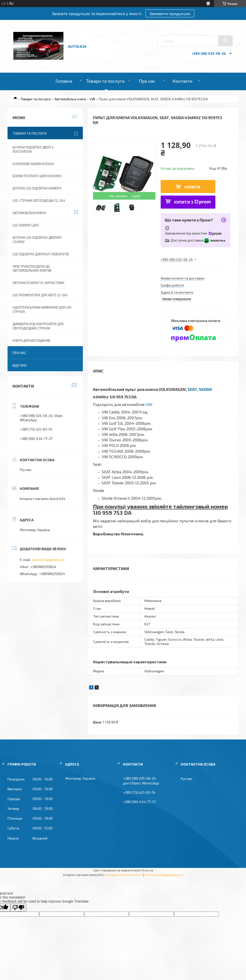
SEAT (192, 389)
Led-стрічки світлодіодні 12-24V (39, 201)
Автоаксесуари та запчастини (38, 283)
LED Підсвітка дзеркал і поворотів (41, 254)
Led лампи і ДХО (26, 225)
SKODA (205, 389)
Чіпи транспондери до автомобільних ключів (32, 269)
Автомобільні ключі (70, 99)
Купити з (193, 202)
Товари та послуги (105, 81)
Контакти (182, 81)
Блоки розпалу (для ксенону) (37, 176)
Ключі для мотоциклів (31, 341)
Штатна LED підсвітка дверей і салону (37, 240)
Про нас (147, 81)
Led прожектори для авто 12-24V (40, 295)
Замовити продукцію (170, 13)
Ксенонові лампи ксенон (33, 164)
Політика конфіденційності (164, 875)
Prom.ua (147, 870)
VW (92, 99)
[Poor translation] (18, 907)
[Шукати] (225, 41)
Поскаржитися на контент (124, 875)
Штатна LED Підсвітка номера (37, 188)
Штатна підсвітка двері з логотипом (33, 149)
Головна (64, 81)
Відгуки (19, 365)
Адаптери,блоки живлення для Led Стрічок (42, 310)
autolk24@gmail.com (49, 560)
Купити (192, 187)
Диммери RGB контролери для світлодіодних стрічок (38, 326)
